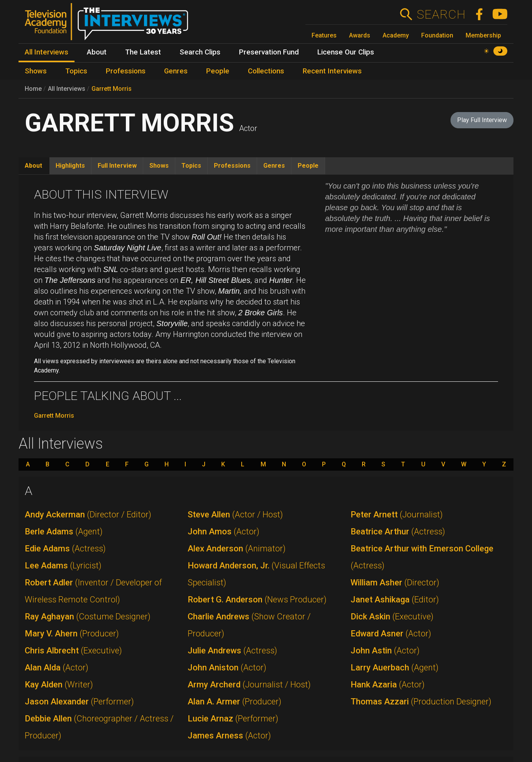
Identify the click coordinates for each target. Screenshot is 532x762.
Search (441, 14)
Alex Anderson (237, 549)
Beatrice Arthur (398, 532)
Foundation (437, 35)
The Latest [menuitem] (143, 52)
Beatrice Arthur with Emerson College (422, 557)
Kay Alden (59, 685)
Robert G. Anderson (257, 600)
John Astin (385, 651)
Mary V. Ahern (72, 634)
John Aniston (227, 668)
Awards (360, 35)
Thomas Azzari (421, 702)
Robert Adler (93, 591)
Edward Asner (391, 634)
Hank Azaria (388, 685)
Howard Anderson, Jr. (256, 574)
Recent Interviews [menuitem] (332, 71)
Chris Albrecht (73, 651)
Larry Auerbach (395, 668)
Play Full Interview (482, 120)
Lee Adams (63, 566)
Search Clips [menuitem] (200, 52)
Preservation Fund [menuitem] (269, 52)
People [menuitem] (218, 71)
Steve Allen (235, 515)
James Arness (229, 736)
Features (324, 35)
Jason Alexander (79, 702)
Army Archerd (249, 685)
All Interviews (67, 89)
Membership (483, 35)
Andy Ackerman (88, 515)
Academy (396, 35)
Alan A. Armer (235, 702)
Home (33, 89)
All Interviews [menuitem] (47, 52)
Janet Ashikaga (395, 600)
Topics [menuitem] (76, 71)
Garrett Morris (112, 89)
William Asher (395, 583)
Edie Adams (65, 549)
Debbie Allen (99, 727)
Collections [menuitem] (266, 71)
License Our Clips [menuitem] (346, 52)
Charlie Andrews (249, 625)
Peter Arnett (397, 515)
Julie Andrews (232, 651)
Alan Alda (57, 668)
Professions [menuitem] (126, 71)
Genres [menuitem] (176, 71)
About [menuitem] (97, 52)
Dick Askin (392, 617)
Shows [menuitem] (36, 71)
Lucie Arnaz (233, 719)
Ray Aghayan (88, 617)
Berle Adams (64, 532)
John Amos (224, 532)
